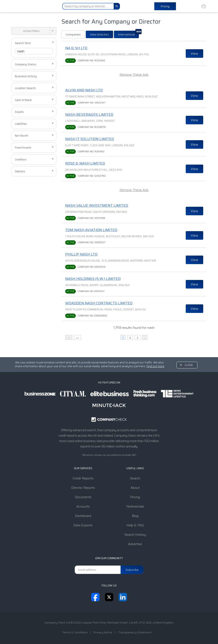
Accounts (83, 506)
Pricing (165, 6)
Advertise (135, 544)
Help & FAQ (135, 525)
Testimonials (135, 506)
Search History (135, 535)
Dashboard (83, 516)
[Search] (117, 6)
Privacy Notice (103, 632)
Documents (83, 497)
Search (135, 478)
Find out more (155, 366)
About (135, 488)
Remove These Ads (134, 75)
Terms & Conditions (75, 632)
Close (189, 365)
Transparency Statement (135, 632)
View (194, 54)
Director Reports (83, 488)
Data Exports (83, 525)
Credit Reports (83, 478)
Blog (135, 516)
